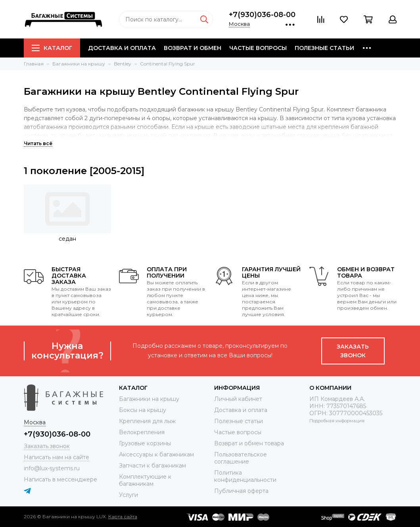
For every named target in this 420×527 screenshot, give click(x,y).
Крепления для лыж (147, 421)
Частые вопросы (258, 48)
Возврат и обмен (193, 48)
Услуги (128, 495)
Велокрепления (142, 432)
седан (67, 239)
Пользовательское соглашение (241, 458)
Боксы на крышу (143, 410)
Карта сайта (123, 516)
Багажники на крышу (149, 399)
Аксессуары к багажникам (156, 454)
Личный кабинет (238, 399)
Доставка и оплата (122, 48)
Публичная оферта (241, 491)
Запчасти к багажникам (152, 466)
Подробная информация (337, 421)
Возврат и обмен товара (249, 443)
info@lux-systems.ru (52, 468)
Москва (239, 24)
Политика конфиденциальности (245, 476)
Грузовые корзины (145, 443)
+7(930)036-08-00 (262, 15)
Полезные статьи (324, 48)
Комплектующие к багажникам (145, 480)
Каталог (52, 48)
